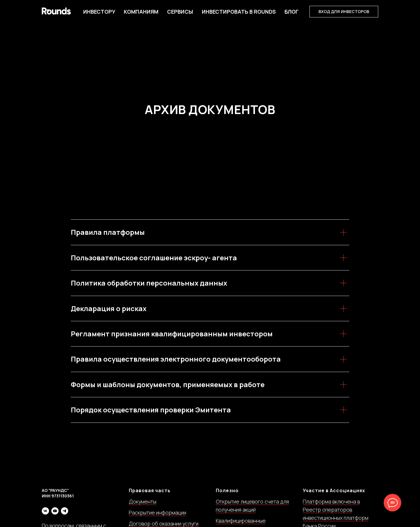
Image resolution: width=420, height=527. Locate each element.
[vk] (45, 511)
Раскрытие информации (157, 512)
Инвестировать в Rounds (239, 12)
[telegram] (65, 511)
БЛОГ (292, 12)
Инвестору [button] (99, 12)
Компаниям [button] (141, 12)
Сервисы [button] (180, 12)
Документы (143, 501)
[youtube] (55, 511)
